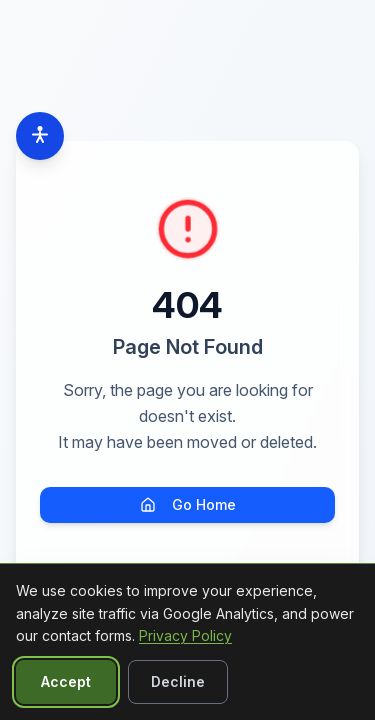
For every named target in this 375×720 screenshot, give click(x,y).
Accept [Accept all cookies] (66, 681)
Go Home (188, 504)
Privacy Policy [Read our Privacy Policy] (185, 635)
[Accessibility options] (40, 136)
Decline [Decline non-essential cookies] (178, 681)
